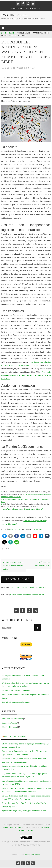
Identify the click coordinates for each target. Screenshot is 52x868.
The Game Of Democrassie (12, 719)
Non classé (10, 33)
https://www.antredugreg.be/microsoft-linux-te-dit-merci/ (23, 509)
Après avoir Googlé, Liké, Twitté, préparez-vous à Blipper (24, 811)
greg (7, 68)
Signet (8, 549)
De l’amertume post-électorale (42, 564)
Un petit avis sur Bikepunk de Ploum (16, 690)
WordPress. (36, 855)
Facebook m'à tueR (9, 723)
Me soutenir (31, 8)
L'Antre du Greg (14, 15)
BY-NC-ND (38, 529)
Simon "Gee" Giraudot (12, 827)
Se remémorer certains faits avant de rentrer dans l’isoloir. (13, 566)
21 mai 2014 (18, 68)
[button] (4, 536)
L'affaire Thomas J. (9, 727)
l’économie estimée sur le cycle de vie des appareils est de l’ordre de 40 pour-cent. (26, 375)
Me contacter (17, 8)
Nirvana (27, 855)
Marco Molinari (15, 529)
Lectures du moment (15, 737)
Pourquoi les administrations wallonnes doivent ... (28, 587)
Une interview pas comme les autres (16, 702)
